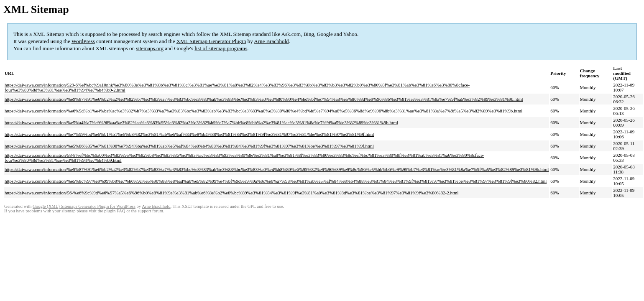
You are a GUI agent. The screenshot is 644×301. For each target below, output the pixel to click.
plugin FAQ (115, 211)
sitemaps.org (150, 48)
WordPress (83, 41)
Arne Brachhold (271, 41)
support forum (150, 211)
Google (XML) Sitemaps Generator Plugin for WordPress (84, 206)
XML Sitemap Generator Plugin (211, 41)
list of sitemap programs (221, 48)
